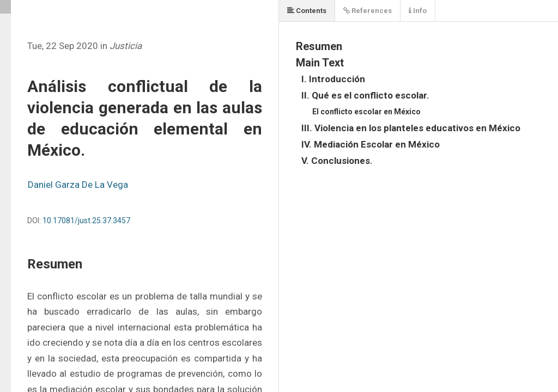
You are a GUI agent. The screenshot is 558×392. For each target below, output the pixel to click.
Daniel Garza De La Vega (78, 185)
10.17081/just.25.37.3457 (86, 220)
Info (418, 11)
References (368, 11)
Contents (307, 11)
